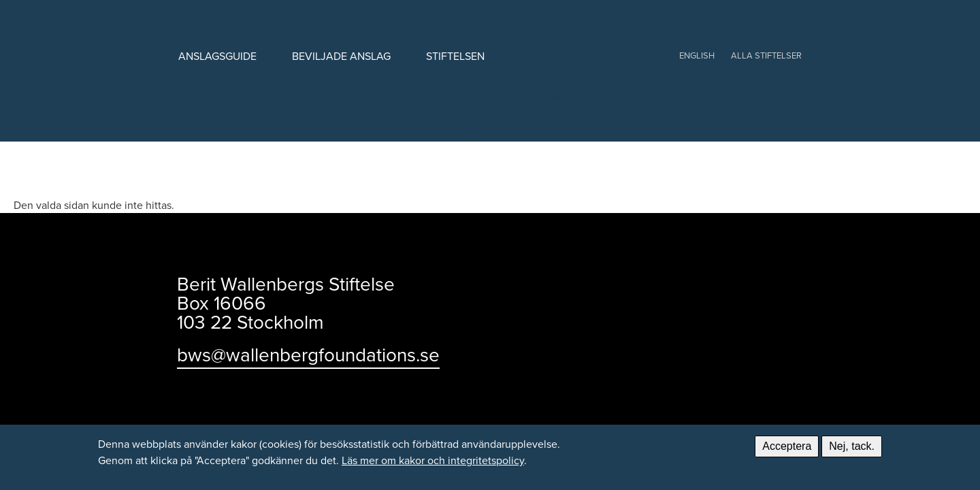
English (697, 55)
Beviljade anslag (341, 56)
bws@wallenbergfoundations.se (308, 354)
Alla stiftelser (766, 55)
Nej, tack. (852, 446)
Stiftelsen (455, 56)
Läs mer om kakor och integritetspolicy (433, 460)
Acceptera (787, 446)
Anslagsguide (217, 56)
